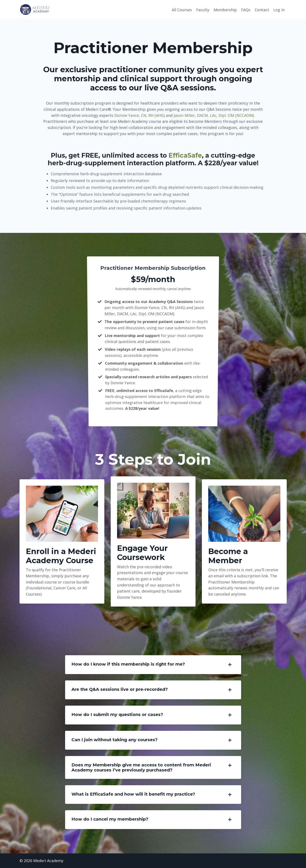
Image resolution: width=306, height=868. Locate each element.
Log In (279, 10)
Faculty (203, 10)
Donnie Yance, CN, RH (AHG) (140, 115)
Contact (262, 10)
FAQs (246, 10)
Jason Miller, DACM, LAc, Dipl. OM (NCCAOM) (214, 115)
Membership (225, 10)
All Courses (182, 10)
